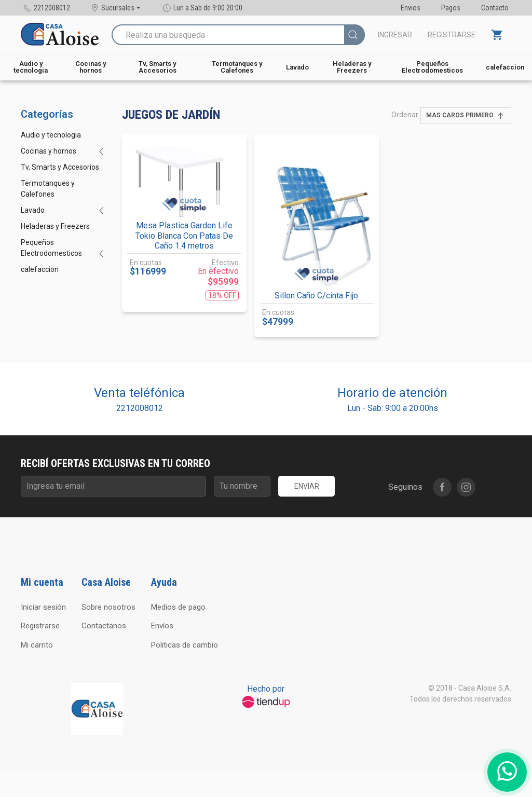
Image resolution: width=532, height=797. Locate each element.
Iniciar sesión (43, 607)
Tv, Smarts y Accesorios (158, 67)
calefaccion (505, 67)
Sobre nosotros (108, 607)
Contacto (495, 8)
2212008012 (140, 408)
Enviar (307, 486)
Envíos (162, 626)
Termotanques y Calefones (237, 67)
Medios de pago (178, 607)
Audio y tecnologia (31, 67)
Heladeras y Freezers (352, 67)
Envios (411, 8)
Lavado (297, 67)
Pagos (451, 8)
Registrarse (452, 35)
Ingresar (395, 35)
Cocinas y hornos (91, 67)
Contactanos (104, 626)
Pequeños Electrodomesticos (432, 67)
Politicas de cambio (185, 645)
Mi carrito (37, 645)
